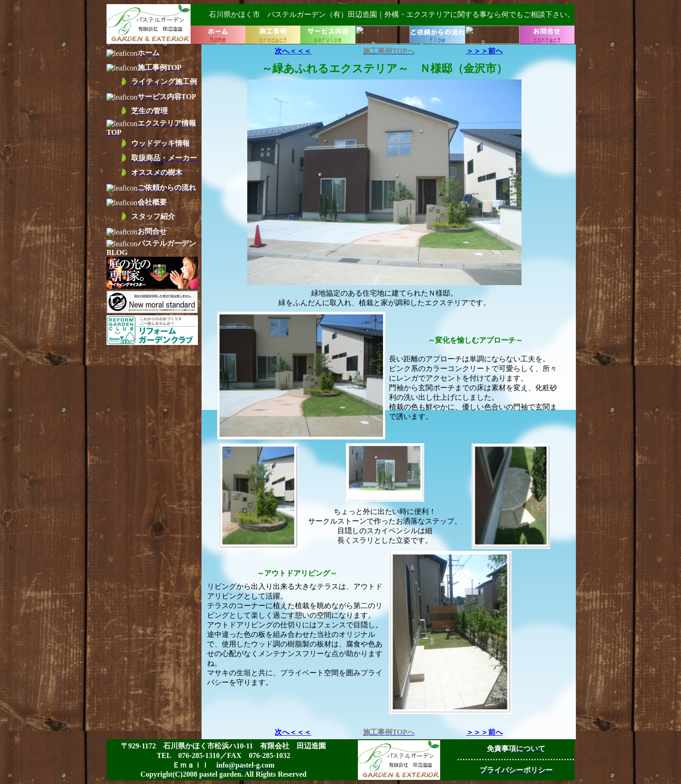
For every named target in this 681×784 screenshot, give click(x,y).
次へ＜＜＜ (293, 51)
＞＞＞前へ (484, 51)
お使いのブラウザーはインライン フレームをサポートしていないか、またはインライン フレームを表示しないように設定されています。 (340, 24)
